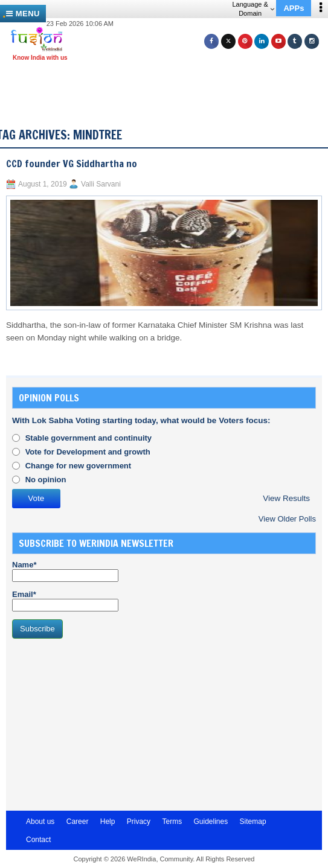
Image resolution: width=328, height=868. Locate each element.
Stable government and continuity (88, 438)
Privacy (139, 822)
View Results (286, 498)
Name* (65, 571)
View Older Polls (287, 519)
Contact (38, 840)
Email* (65, 601)
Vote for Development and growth (88, 452)
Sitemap (253, 822)
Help (108, 822)
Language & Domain (253, 9)
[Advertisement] (169, 83)
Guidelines (211, 822)
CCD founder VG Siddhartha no (72, 164)
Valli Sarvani (101, 184)
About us (40, 822)
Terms (172, 822)
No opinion (46, 480)
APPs (294, 8)
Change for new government (79, 466)
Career (78, 822)
